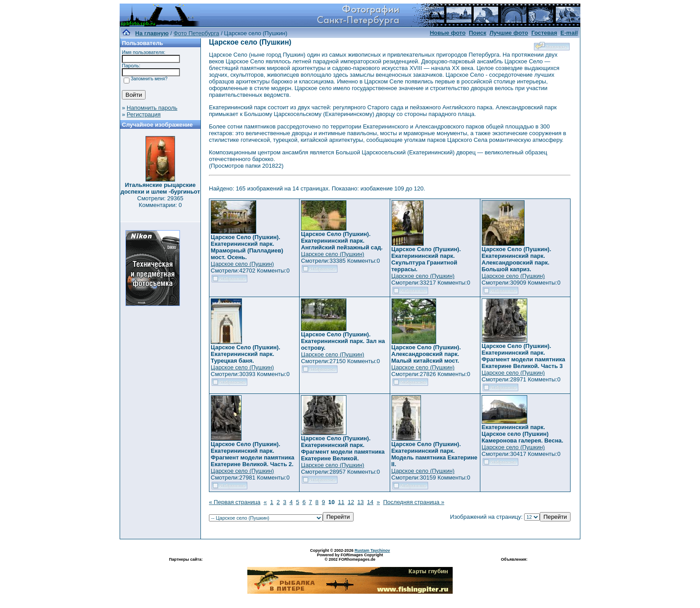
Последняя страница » (414, 502)
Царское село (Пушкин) (242, 264)
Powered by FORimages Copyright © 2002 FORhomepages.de (350, 557)
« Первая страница (235, 502)
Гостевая (544, 33)
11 (341, 502)
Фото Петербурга (196, 33)
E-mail (569, 33)
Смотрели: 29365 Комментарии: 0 (160, 202)
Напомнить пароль (152, 108)
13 (360, 502)
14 (370, 502)
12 (351, 502)
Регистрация (144, 114)
